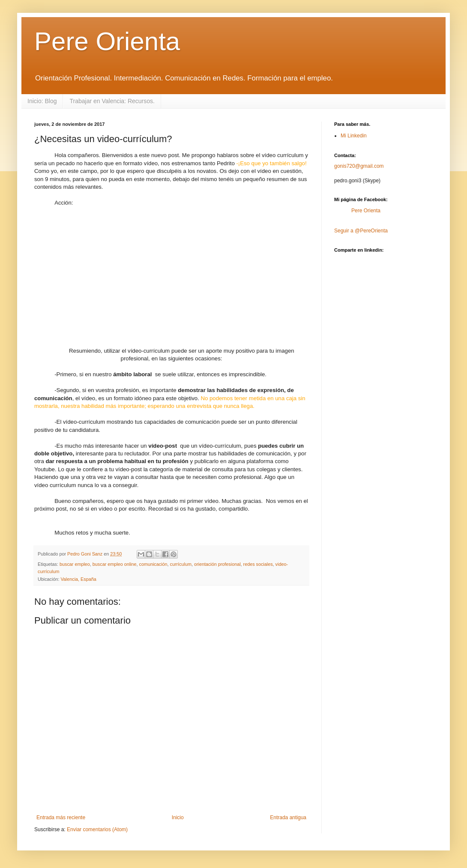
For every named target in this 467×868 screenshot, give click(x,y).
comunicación (153, 564)
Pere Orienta (107, 41)
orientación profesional (217, 564)
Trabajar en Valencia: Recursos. (112, 101)
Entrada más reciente (61, 817)
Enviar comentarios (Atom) (97, 829)
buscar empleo (75, 564)
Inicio (178, 817)
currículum (181, 564)
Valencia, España (78, 579)
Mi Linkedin (354, 136)
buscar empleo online (115, 564)
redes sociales (258, 564)
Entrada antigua (288, 817)
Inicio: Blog (42, 101)
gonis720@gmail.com (359, 166)
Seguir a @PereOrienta (361, 231)
